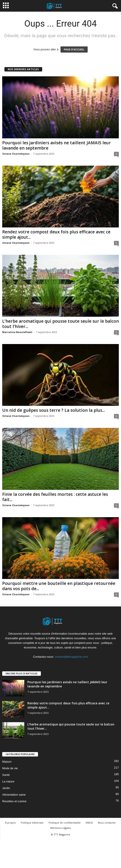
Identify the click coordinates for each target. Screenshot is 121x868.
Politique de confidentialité (65, 823)
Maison (7, 762)
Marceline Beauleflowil (17, 332)
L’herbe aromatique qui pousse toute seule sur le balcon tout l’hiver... (60, 324)
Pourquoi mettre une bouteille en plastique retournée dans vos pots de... (59, 586)
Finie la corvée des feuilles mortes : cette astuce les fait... (55, 497)
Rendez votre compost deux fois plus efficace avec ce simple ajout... (56, 234)
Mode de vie (10, 768)
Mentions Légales (61, 828)
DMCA (89, 823)
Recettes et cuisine (14, 801)
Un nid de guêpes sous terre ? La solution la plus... (54, 410)
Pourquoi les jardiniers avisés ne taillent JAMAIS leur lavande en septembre (57, 145)
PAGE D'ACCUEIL (74, 49)
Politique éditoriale (32, 823)
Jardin (6, 788)
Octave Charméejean (16, 154)
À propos (10, 823)
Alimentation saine (14, 795)
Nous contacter (107, 823)
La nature (8, 781)
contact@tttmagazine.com (71, 657)
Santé (6, 775)
